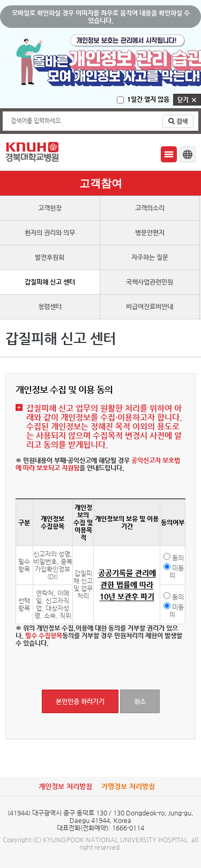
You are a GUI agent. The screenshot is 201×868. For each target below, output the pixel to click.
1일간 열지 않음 (148, 99)
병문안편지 (150, 233)
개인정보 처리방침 (65, 786)
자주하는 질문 (150, 257)
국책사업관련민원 (150, 282)
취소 (140, 701)
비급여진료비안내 (150, 306)
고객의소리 (150, 208)
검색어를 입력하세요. (36, 121)
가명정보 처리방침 (128, 786)
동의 (178, 558)
